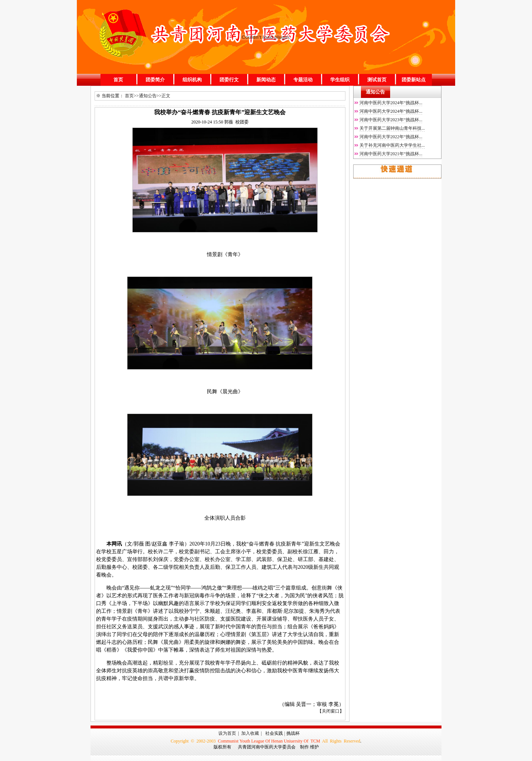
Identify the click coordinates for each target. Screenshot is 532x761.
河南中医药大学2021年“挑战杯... (391, 154)
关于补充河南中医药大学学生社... (392, 145)
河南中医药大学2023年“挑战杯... (391, 120)
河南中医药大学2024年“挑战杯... (391, 103)
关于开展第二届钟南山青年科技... (392, 128)
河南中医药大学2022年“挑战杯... (391, 137)
